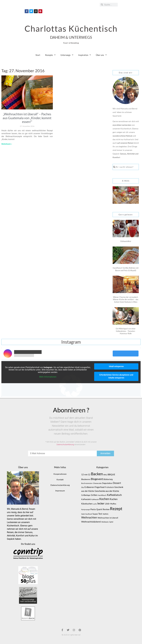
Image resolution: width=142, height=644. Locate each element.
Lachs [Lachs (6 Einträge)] (95, 504)
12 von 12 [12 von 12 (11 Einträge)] (86, 474)
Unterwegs (67, 55)
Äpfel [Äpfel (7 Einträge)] (111, 522)
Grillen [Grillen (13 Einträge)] (94, 495)
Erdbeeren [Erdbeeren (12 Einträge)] (89, 487)
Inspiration (85, 55)
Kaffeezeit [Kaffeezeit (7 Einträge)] (95, 499)
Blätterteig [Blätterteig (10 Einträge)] (108, 479)
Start (38, 55)
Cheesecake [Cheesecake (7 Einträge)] (97, 483)
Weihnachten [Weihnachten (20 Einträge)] (89, 517)
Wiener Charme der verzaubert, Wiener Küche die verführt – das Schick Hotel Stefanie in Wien (126, 300)
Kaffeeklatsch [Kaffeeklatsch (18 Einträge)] (114, 495)
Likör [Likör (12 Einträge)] (107, 504)
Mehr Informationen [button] (48, 377)
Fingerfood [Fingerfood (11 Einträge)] (99, 487)
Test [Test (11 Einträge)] (100, 514)
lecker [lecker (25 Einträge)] (101, 503)
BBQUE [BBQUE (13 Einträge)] (111, 474)
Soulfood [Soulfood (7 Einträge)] (89, 514)
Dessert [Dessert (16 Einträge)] (117, 483)
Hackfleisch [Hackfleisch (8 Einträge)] (102, 495)
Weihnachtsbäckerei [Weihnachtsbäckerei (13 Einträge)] (91, 522)
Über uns (101, 55)
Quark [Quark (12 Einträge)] (99, 509)
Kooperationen (60, 474)
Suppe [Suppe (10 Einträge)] (95, 514)
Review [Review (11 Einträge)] (106, 509)
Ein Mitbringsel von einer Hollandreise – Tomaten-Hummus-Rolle (126, 331)
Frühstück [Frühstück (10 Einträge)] (109, 487)
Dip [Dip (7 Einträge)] (83, 487)
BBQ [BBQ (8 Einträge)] (105, 475)
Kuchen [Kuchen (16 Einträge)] (114, 499)
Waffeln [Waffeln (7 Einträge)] (106, 514)
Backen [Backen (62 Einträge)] (97, 474)
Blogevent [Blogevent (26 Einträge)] (97, 479)
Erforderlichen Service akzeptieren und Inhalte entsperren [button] (116, 376)
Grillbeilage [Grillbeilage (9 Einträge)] (86, 495)
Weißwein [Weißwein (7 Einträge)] (105, 522)
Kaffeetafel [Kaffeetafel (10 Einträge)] (86, 499)
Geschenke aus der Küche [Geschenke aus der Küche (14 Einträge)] (107, 491)
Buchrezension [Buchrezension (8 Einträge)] (87, 483)
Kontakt (60, 479)
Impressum (60, 491)
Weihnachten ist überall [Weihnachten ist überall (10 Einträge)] (108, 518)
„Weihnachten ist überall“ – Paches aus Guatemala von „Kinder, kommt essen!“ (27, 118)
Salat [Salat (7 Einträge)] (83, 514)
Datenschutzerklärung (65, 444)
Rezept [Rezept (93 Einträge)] (116, 509)
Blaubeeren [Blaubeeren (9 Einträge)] (86, 479)
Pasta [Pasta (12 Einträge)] (93, 509)
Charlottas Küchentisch (71, 28)
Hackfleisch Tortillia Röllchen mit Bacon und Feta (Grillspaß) (126, 269)
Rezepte (50, 55)
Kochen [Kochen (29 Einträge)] (104, 499)
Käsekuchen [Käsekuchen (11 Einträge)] (87, 504)
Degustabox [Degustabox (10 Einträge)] (107, 483)
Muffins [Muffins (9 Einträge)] (113, 504)
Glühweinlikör (126, 241)
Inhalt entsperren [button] (116, 366)
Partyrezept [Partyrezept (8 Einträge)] (86, 509)
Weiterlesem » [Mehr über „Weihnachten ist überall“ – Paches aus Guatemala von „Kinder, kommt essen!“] (7, 144)
